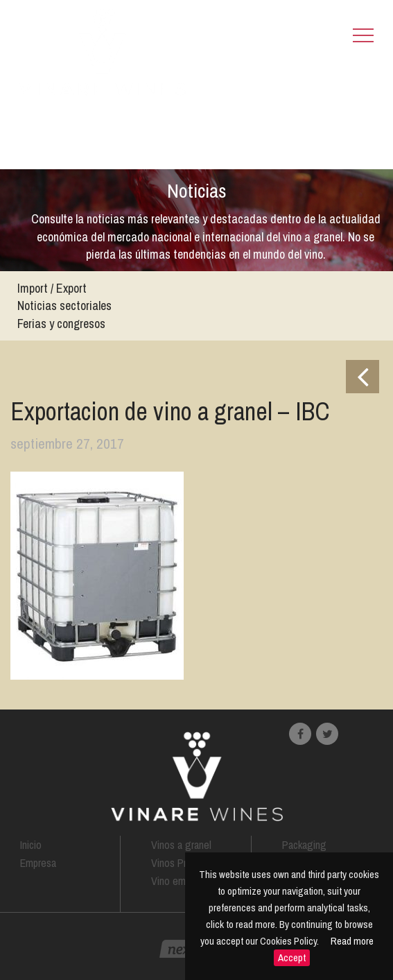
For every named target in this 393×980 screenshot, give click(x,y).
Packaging (304, 845)
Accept (292, 957)
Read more (352, 941)
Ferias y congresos (61, 324)
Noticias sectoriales (64, 306)
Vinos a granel (181, 845)
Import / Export (52, 288)
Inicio (31, 845)
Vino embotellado (188, 881)
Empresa (38, 863)
